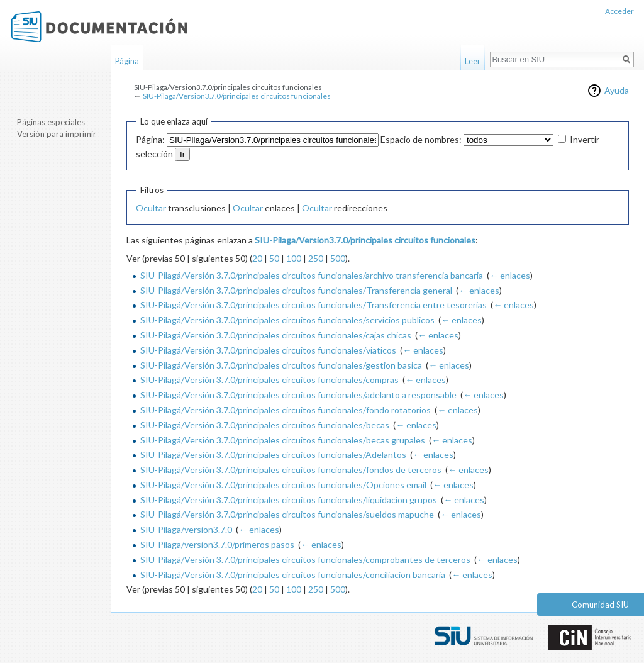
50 (274, 258)
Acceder (619, 11)
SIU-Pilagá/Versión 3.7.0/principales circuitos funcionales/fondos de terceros (291, 470)
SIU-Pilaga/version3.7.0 (186, 529)
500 (338, 258)
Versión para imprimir (57, 134)
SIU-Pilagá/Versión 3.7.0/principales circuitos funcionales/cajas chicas (276, 335)
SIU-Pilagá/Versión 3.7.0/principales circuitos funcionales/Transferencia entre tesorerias (314, 305)
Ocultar (151, 208)
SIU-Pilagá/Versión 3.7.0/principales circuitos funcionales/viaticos (268, 350)
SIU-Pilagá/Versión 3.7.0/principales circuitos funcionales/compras (269, 380)
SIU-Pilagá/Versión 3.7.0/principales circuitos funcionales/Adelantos (273, 454)
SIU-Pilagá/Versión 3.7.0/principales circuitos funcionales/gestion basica (281, 365)
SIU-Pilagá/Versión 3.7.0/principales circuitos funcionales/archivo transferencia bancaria (312, 275)
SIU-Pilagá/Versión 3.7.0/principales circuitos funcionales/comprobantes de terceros (305, 560)
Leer (473, 61)
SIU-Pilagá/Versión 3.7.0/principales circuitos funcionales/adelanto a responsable (298, 395)
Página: (150, 139)
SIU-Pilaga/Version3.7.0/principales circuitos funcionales (237, 96)
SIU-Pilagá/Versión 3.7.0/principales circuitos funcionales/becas (265, 425)
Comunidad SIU (600, 604)
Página (127, 61)
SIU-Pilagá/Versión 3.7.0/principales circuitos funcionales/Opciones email (283, 485)
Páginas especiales (51, 122)
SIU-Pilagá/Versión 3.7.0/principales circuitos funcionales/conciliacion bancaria (293, 575)
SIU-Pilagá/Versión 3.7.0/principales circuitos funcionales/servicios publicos (287, 320)
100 (294, 258)
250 (316, 258)
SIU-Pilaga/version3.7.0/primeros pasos (217, 544)
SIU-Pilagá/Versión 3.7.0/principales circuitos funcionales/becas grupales (283, 440)
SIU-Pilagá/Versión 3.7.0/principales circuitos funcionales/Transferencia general (296, 290)
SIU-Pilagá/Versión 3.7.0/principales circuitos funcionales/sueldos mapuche (287, 514)
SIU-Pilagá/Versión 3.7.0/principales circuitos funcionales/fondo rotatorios (286, 410)
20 (257, 258)
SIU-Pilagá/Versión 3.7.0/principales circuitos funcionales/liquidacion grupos (289, 500)
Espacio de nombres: (421, 139)
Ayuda (617, 90)
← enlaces (510, 275)
